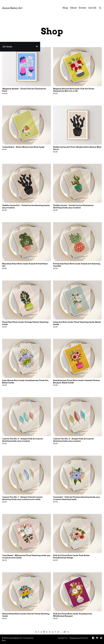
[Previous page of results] (36, 632)
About (73, 8)
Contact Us (63, 638)
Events (82, 8)
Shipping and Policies (79, 638)
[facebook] (93, 638)
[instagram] (97, 638)
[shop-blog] (101, 638)
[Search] (100, 8)
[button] (20, 47)
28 (65, 632)
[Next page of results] (68, 632)
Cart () (92, 8)
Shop (65, 8)
